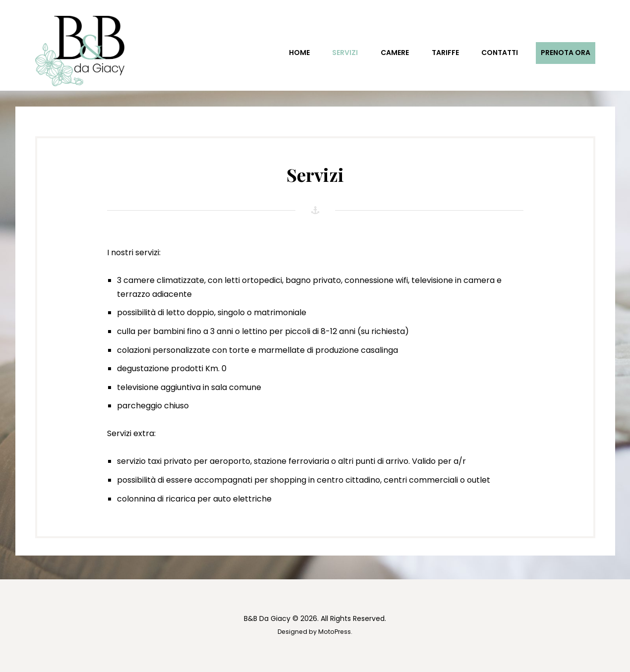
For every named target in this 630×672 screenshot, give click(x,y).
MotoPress (335, 632)
